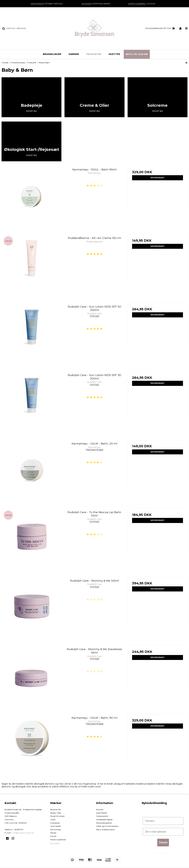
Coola (53, 819)
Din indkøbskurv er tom (160, 29)
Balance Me (55, 809)
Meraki (53, 833)
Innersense (55, 823)
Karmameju (56, 830)
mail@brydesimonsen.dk (23, 833)
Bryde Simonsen (58, 816)
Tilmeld (163, 842)
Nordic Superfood (58, 840)
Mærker (74, 54)
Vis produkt (157, 178)
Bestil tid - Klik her (137, 54)
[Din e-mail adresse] (163, 832)
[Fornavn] (163, 821)
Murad (53, 836)
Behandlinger (52, 54)
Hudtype (114, 54)
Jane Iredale (55, 826)
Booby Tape (56, 813)
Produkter (94, 54)
